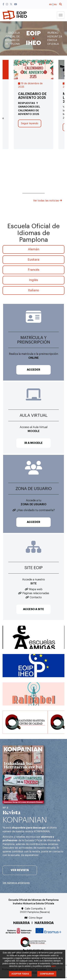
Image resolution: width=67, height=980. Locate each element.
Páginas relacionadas (36, 593)
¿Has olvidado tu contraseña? (36, 510)
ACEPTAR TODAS (20, 974)
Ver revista (20, 870)
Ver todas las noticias (48, 201)
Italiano (33, 290)
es (51, 4)
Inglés (33, 280)
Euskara (33, 260)
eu (55, 4)
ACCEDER (33, 370)
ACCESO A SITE (33, 609)
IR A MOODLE (33, 443)
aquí (54, 966)
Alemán (34, 249)
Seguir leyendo (30, 123)
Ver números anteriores (16, 883)
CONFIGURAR (47, 974)
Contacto (36, 597)
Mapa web (36, 589)
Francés (34, 270)
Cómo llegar (36, 918)
